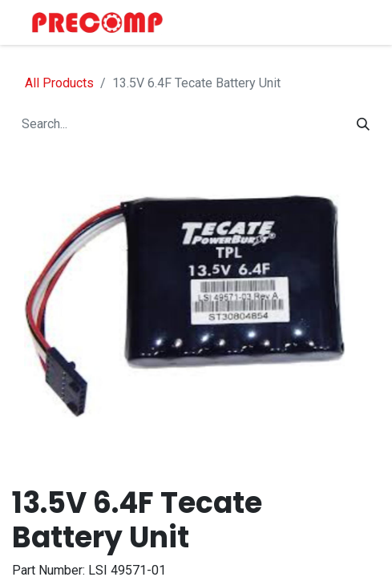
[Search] (363, 124)
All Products (59, 83)
